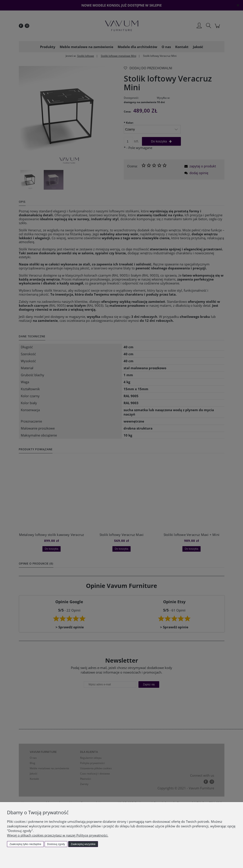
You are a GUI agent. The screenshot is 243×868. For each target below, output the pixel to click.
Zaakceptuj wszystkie (83, 844)
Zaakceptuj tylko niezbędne (25, 844)
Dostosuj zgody (56, 844)
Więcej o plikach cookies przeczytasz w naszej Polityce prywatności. (58, 835)
